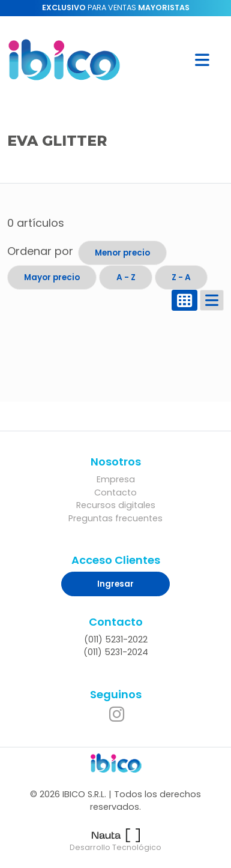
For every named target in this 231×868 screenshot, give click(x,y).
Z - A (181, 277)
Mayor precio (52, 277)
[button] (202, 60)
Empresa (116, 479)
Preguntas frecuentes (115, 518)
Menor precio (122, 253)
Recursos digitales (116, 505)
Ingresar (115, 584)
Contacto (115, 492)
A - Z (126, 277)
